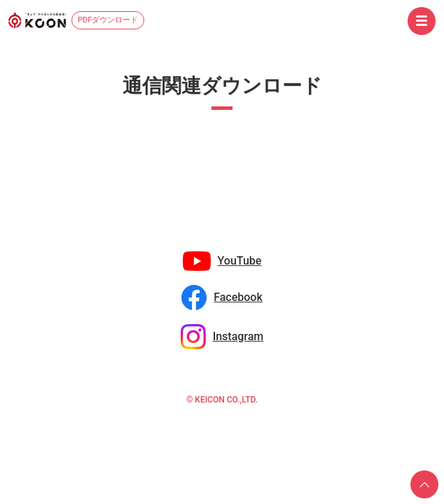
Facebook (238, 297)
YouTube (240, 261)
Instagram (238, 336)
